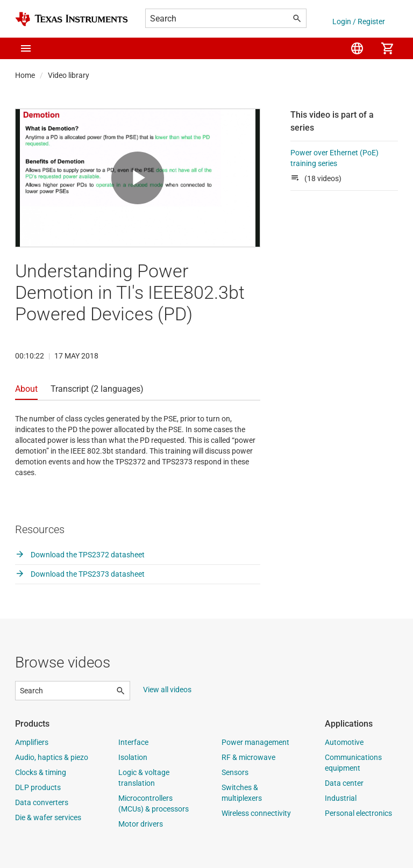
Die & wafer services (48, 817)
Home (25, 75)
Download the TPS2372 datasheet (80, 555)
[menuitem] (357, 48)
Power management (255, 742)
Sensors (235, 772)
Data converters (42, 802)
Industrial (341, 798)
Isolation (133, 757)
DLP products (38, 787)
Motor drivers (141, 824)
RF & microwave (248, 757)
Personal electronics (358, 813)
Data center (344, 783)
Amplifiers (32, 742)
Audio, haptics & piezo (52, 757)
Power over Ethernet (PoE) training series (334, 158)
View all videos (167, 690)
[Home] (72, 19)
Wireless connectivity (256, 813)
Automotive (344, 742)
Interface (133, 742)
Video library (69, 75)
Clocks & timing (41, 772)
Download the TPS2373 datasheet (80, 574)
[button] (26, 48)
